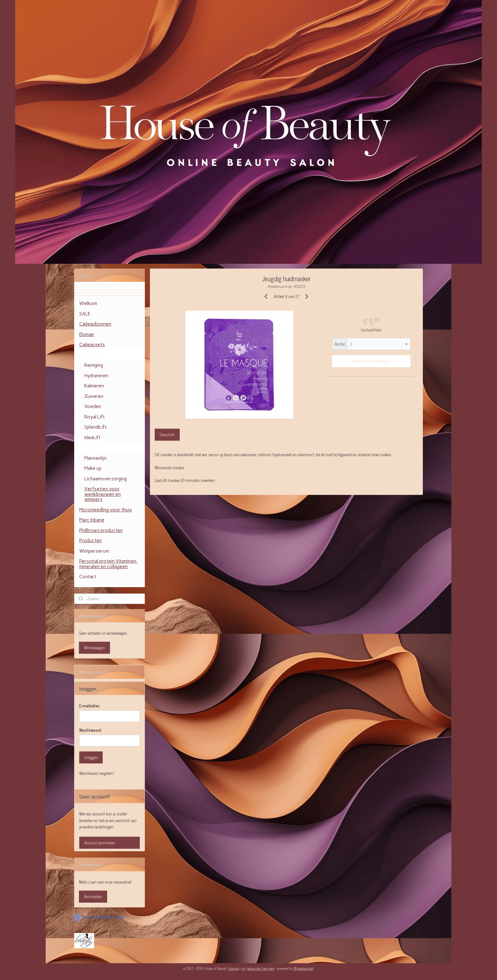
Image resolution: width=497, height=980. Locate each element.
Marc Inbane (92, 520)
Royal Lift (94, 417)
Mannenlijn (95, 458)
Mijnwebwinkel (303, 968)
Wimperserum (94, 551)
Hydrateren (96, 376)
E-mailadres (89, 706)
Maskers (93, 448)
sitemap (234, 968)
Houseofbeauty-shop (99, 918)
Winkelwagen (94, 648)
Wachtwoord (90, 730)
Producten (90, 541)
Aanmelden (93, 896)
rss (243, 968)
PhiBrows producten (101, 530)
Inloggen (91, 757)
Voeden (93, 406)
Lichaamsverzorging (106, 479)
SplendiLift (95, 427)
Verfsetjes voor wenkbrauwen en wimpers (103, 494)
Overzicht (167, 435)
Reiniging (94, 365)
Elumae (87, 334)
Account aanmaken (100, 843)
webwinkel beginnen (261, 968)
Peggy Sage (91, 355)
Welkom (88, 303)
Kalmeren (94, 386)
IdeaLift (92, 438)
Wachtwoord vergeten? (97, 773)
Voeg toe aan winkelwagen (371, 361)
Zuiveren (94, 396)
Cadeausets (92, 345)
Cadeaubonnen (95, 324)
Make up (93, 468)
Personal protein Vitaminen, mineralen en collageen (108, 564)
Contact (88, 577)
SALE (85, 314)
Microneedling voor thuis (106, 510)
